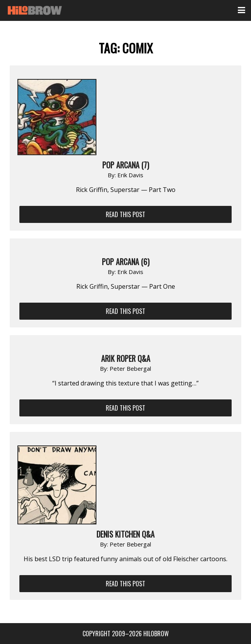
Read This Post (125, 214)
